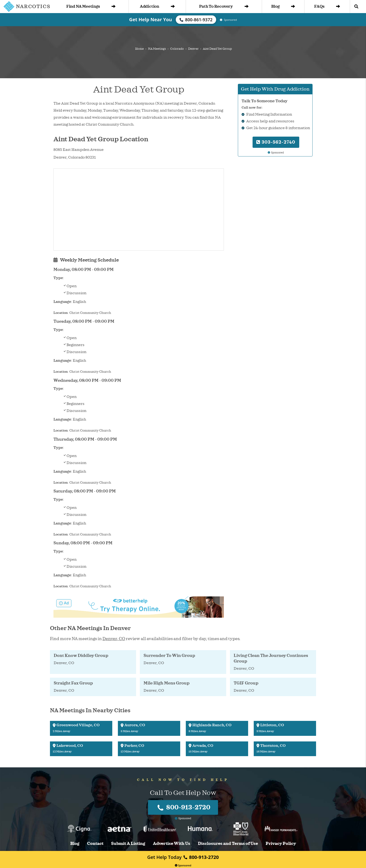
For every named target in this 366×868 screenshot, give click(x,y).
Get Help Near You (151, 19)
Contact (95, 844)
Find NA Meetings (91, 6)
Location (61, 313)
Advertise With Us (172, 844)
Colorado (177, 49)
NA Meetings (157, 49)
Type (58, 278)
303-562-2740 (276, 142)
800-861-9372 (196, 20)
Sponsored (183, 865)
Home (139, 49)
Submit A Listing (128, 844)
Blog (283, 6)
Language (62, 302)
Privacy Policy (281, 844)
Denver (193, 49)
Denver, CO (114, 639)
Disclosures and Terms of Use (228, 844)
